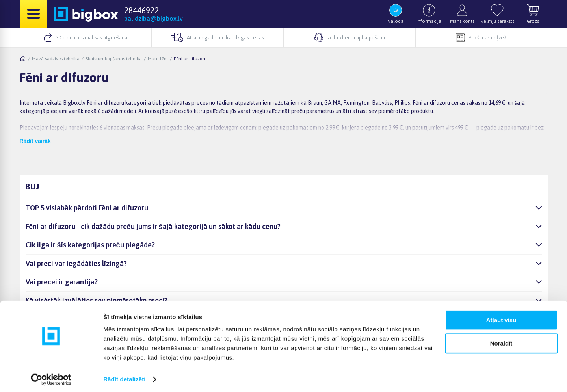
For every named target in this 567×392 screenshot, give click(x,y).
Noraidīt (501, 340)
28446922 (141, 10)
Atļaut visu (501, 317)
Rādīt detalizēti (124, 376)
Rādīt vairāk (35, 141)
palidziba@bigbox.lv (153, 19)
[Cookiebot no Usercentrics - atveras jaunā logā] (51, 377)
